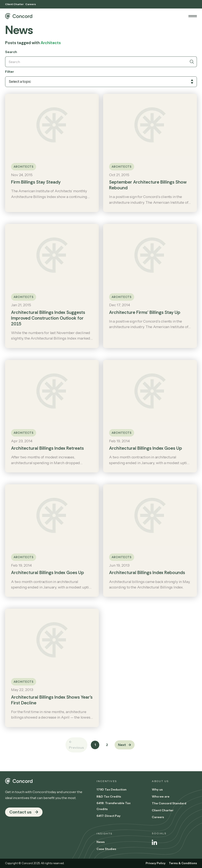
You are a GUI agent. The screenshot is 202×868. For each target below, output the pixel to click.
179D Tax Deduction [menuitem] (112, 789)
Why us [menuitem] (157, 789)
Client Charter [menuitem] (14, 4)
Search (11, 52)
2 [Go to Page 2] (107, 745)
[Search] (96, 62)
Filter (10, 72)
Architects (24, 167)
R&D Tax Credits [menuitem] (109, 796)
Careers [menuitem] (31, 4)
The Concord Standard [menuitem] (169, 803)
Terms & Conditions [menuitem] (183, 863)
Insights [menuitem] (104, 834)
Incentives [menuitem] (107, 781)
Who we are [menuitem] (161, 796)
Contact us (20, 812)
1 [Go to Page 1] (95, 745)
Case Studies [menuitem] (106, 849)
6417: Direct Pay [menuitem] (109, 816)
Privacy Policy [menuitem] (156, 863)
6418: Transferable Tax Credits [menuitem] (114, 806)
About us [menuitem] (160, 781)
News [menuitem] (101, 842)
